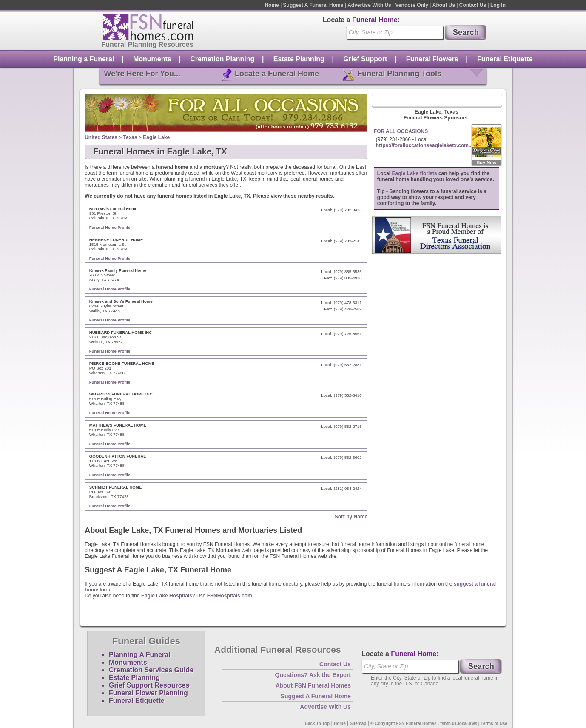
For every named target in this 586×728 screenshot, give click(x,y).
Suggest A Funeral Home (313, 5)
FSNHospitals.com (230, 596)
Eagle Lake (156, 137)
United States (101, 137)
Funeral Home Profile (110, 227)
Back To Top (317, 724)
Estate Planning (299, 59)
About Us (444, 5)
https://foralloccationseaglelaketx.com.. (424, 145)
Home (272, 5)
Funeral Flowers (432, 59)
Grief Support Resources (149, 685)
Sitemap (358, 724)
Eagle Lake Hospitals (167, 596)
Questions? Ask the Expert (313, 675)
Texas (130, 137)
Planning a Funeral (84, 59)
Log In (498, 5)
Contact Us (473, 5)
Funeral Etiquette (505, 59)
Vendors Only (412, 5)
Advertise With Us (369, 5)
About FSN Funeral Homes (313, 685)
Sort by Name (351, 517)
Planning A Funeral (140, 655)
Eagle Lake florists (415, 173)
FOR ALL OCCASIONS (401, 131)
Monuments (152, 59)
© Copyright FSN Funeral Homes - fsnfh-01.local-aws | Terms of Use (439, 724)
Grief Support (365, 59)
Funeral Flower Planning (148, 693)
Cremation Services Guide (151, 670)
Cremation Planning (222, 59)
